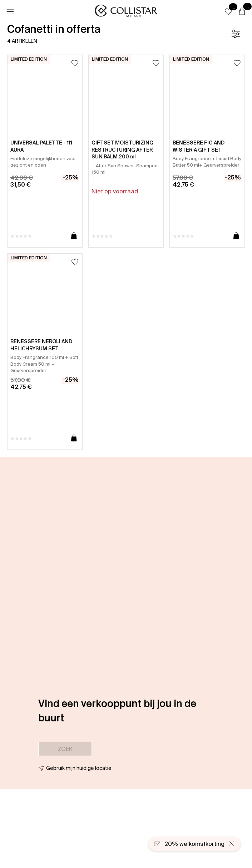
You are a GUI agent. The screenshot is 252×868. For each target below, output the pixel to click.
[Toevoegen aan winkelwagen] (74, 236)
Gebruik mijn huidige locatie (79, 768)
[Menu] (10, 12)
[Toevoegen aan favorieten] (75, 63)
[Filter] (236, 34)
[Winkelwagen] (242, 12)
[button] (228, 11)
